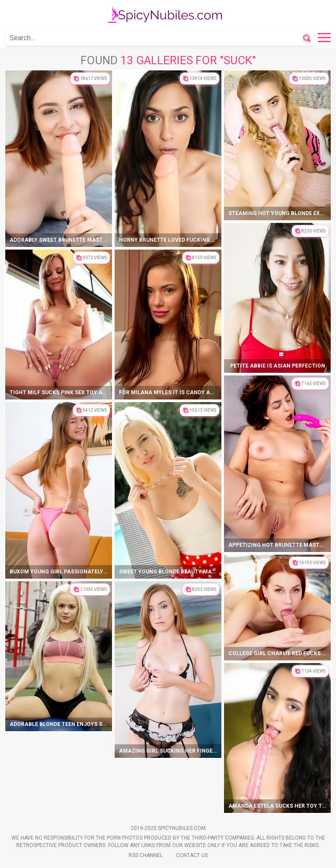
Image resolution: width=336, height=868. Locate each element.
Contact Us (192, 855)
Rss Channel (146, 855)
